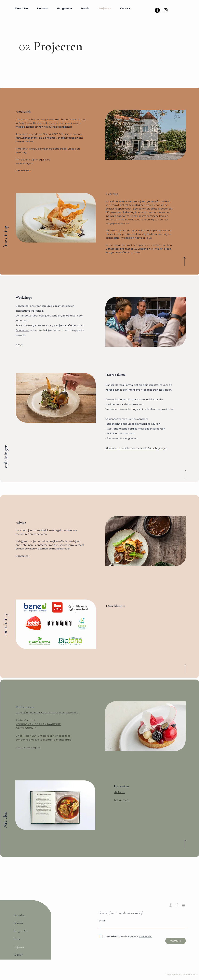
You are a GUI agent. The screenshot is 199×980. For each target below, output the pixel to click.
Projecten (19, 947)
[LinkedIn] (184, 905)
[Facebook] (177, 905)
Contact (18, 955)
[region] (56, 624)
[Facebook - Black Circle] (157, 10)
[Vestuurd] (176, 941)
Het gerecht (20, 931)
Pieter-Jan (19, 915)
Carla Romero (191, 974)
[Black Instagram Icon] (166, 10)
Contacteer (23, 330)
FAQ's (19, 345)
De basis (18, 923)
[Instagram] (171, 905)
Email (102, 921)
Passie (17, 939)
